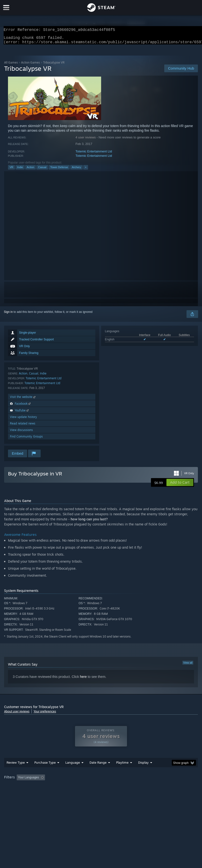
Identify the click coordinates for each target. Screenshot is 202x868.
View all (188, 666)
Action (31, 170)
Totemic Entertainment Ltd (94, 154)
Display (143, 772)
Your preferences (45, 714)
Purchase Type (45, 772)
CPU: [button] (42, 794)
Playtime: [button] (115, 787)
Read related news (23, 426)
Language (73, 772)
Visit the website (23, 400)
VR (11, 170)
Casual (42, 170)
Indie (20, 170)
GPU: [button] (58, 794)
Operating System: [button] (17, 794)
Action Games (30, 65)
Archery (76, 170)
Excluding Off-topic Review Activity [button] (77, 787)
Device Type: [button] (79, 794)
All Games (11, 65)
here (83, 680)
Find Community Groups (26, 439)
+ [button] (86, 170)
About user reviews (17, 714)
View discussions (21, 433)
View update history (23, 420)
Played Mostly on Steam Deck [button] (149, 787)
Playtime (122, 772)
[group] (101, 790)
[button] (180, 485)
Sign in (8, 315)
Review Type (16, 772)
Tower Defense (59, 170)
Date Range (98, 772)
